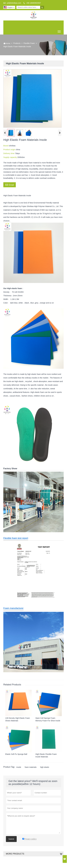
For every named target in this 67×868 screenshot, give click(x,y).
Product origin (10, 149)
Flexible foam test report (16, 538)
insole (19, 767)
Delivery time (9, 153)
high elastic (45, 767)
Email (10, 185)
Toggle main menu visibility (59, 31)
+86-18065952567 (33, 3)
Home (7, 43)
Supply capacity (10, 157)
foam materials (31, 767)
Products (17, 43)
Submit (11, 839)
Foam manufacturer (13, 608)
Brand (6, 146)
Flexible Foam (29, 43)
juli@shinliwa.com (14, 3)
